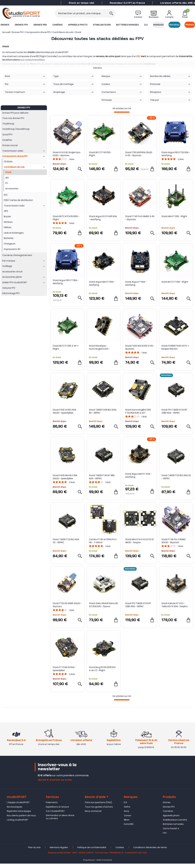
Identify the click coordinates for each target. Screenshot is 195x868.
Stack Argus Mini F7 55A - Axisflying (102, 283)
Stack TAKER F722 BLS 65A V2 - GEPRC (176, 477)
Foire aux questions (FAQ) (98, 807)
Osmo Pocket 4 (171, 833)
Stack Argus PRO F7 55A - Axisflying (66, 282)
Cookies (120, 852)
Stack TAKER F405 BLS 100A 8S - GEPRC (103, 411)
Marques (159, 25)
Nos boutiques (15, 811)
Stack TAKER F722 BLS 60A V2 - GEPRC (66, 541)
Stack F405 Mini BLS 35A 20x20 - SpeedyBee (65, 477)
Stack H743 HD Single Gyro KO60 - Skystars (67, 154)
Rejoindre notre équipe (19, 816)
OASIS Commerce (104, 864)
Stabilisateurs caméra (175, 824)
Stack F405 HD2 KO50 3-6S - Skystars (140, 347)
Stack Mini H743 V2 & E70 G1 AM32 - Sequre (139, 541)
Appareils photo (78, 25)
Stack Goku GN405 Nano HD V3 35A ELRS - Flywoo (104, 605)
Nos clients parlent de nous (21, 820)
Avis (72, 159)
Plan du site (34, 852)
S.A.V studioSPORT (55, 816)
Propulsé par (89, 864)
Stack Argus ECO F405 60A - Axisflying (103, 218)
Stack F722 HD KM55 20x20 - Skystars (67, 605)
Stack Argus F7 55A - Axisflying (136, 283)
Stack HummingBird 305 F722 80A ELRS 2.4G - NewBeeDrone (138, 411)
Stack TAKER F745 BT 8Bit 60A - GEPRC (102, 477)
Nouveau (175, 25)
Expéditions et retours (57, 811)
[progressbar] (122, 112)
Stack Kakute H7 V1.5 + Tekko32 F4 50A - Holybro (175, 605)
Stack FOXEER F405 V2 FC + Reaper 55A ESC (175, 347)
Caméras (57, 25)
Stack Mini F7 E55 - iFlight (174, 216)
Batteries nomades (128, 25)
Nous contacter (93, 816)
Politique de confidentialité (92, 852)
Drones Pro (40, 25)
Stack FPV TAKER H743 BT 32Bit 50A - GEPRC (174, 411)
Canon (128, 820)
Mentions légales (59, 852)
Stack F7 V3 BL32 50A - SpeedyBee (64, 669)
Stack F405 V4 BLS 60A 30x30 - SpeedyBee (64, 411)
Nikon (127, 824)
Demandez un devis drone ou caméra (60, 821)
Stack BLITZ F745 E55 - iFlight (100, 154)
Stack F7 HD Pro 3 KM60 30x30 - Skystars (174, 541)
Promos (190, 25)
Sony (126, 816)
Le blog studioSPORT (18, 824)
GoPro (127, 811)
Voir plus (97, 68)
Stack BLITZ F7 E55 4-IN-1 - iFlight (66, 347)
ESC (138, 56)
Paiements (52, 807)
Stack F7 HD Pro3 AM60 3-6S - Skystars (140, 218)
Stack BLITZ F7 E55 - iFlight (175, 282)
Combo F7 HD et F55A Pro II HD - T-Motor (103, 541)
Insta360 (129, 829)
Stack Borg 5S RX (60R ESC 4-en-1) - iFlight (102, 669)
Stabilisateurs (102, 25)
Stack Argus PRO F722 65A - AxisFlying (176, 154)
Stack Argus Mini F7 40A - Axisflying (138, 475)
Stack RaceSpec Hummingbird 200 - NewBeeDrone (99, 347)
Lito (165, 837)
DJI (146, 25)
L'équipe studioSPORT (18, 807)
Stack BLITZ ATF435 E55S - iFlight (66, 218)
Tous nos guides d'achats (99, 811)
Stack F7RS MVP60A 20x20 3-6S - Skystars (139, 154)
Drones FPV (21, 25)
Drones (5, 25)
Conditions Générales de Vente (150, 852)
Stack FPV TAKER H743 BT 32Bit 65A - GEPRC (138, 605)
